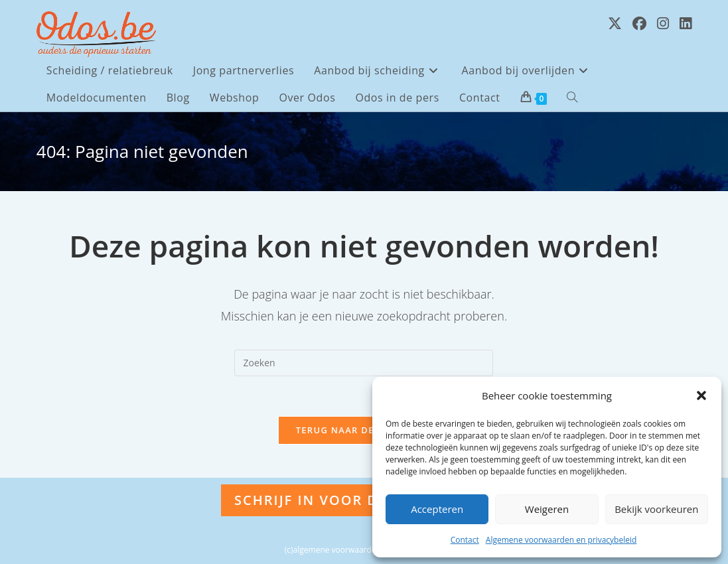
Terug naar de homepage (364, 430)
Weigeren (547, 509)
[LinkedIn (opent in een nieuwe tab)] (686, 24)
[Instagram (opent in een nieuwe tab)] (663, 24)
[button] (701, 395)
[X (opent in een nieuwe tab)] (615, 24)
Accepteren (437, 509)
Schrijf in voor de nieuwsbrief (364, 500)
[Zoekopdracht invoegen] (364, 363)
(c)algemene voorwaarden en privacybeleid (364, 550)
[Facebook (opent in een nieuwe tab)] (639, 24)
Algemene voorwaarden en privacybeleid (561, 540)
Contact (465, 540)
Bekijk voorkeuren (656, 509)
